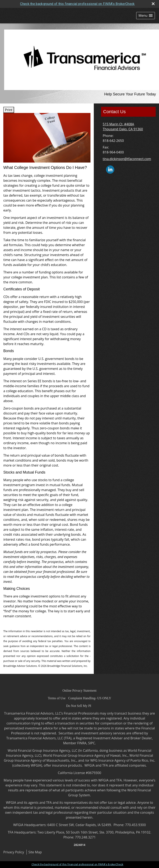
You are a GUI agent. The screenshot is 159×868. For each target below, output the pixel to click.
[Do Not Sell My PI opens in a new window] (79, 706)
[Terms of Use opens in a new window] (57, 698)
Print (9, 110)
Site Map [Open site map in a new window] (35, 852)
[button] (146, 16)
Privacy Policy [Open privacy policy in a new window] (14, 852)
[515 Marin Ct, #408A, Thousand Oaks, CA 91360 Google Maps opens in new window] (123, 127)
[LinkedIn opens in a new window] (110, 169)
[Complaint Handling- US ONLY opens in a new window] (90, 698)
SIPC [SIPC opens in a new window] (92, 743)
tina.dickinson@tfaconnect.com (127, 159)
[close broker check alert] (153, 4)
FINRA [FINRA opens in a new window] (82, 743)
